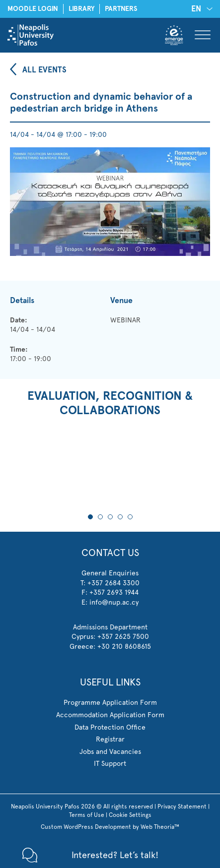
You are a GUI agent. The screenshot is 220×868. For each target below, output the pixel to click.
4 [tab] (120, 517)
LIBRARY (81, 9)
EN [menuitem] (196, 9)
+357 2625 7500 (123, 636)
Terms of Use (87, 815)
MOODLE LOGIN (33, 9)
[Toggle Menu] (203, 35)
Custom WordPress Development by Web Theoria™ (110, 827)
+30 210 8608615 (124, 646)
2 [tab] (100, 517)
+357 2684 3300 (113, 583)
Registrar (110, 739)
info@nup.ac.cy (114, 602)
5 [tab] (130, 517)
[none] (200, 9)
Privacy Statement (182, 806)
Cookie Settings (130, 815)
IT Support (110, 763)
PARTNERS (121, 9)
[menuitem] (200, 9)
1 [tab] (90, 517)
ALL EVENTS (44, 70)
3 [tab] (110, 517)
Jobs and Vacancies (110, 751)
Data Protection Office (110, 727)
